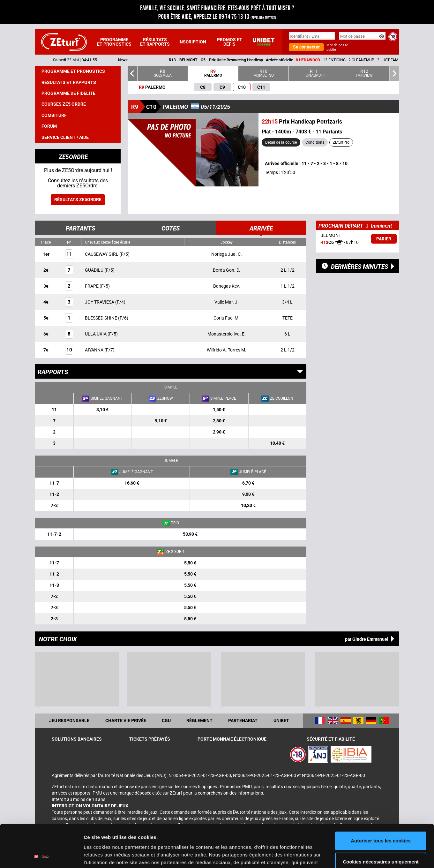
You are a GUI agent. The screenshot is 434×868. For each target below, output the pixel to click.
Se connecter (306, 47)
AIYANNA (95, 350)
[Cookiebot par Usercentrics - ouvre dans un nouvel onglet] (41, 856)
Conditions (315, 142)
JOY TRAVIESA (100, 302)
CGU (166, 721)
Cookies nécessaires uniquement (381, 822)
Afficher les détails (105, 855)
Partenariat (243, 721)
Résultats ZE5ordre (78, 200)
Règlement (199, 721)
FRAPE (92, 286)
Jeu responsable (69, 721)
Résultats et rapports (155, 42)
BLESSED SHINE (101, 318)
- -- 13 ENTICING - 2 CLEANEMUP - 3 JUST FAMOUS (303, 60)
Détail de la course (281, 142)
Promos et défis (230, 42)
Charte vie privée (126, 721)
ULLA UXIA (96, 334)
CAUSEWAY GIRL (102, 254)
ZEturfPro (341, 142)
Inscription (192, 42)
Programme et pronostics (114, 42)
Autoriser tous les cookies (381, 801)
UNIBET (281, 721)
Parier (384, 239)
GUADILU (95, 270)
